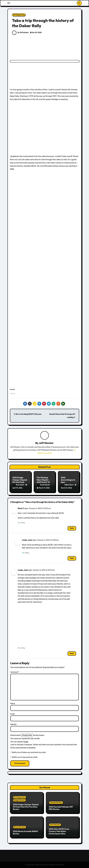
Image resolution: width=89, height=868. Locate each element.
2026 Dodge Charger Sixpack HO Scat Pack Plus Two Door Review (20, 482)
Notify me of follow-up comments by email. (29, 752)
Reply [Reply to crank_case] (72, 558)
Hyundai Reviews (56, 803)
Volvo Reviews (55, 825)
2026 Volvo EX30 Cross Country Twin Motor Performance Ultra (59, 831)
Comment (15, 672)
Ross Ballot (19, 485)
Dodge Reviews (19, 800)
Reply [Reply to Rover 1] (72, 528)
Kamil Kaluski (43, 485)
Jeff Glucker (46, 443)
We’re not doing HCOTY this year (28, 414)
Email (13, 714)
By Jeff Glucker (20, 33)
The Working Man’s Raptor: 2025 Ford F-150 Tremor (44, 481)
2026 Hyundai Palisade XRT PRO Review (61, 808)
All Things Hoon (19, 15)
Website (13, 724)
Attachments (16, 735)
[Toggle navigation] (9, 3)
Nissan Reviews (20, 827)
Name (13, 704)
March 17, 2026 (44, 488)
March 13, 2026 (66, 488)
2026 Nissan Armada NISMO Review (25, 832)
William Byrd (67, 485)
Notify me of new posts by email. (25, 757)
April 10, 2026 (17, 488)
